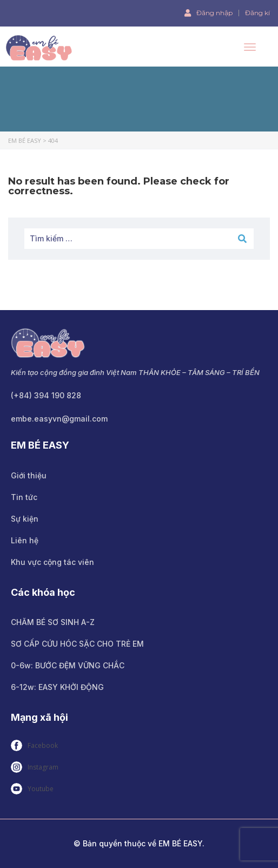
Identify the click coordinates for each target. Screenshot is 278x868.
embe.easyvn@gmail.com (59, 419)
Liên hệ (25, 540)
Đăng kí (257, 13)
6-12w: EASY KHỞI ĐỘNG (57, 687)
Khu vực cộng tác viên (52, 562)
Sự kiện (25, 519)
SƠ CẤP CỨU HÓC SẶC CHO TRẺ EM (77, 644)
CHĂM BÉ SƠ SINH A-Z (53, 622)
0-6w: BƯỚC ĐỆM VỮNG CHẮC (68, 665)
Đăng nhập (208, 12)
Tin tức (24, 497)
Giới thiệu (29, 475)
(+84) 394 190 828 (46, 395)
